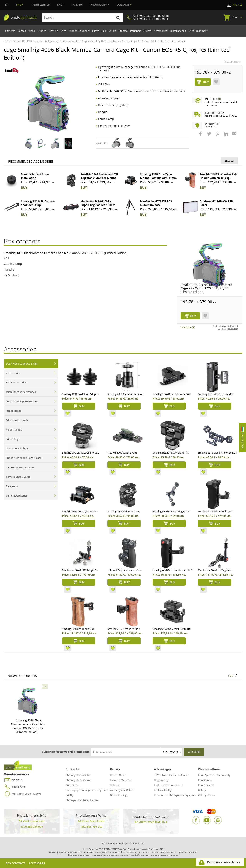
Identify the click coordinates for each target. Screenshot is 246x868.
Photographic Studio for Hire (82, 800)
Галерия (77, 5)
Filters (96, 31)
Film (104, 31)
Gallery (202, 790)
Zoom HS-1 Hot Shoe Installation (35, 176)
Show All (229, 161)
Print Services (73, 785)
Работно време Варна (224, 862)
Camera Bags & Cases (18, 477)
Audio (113, 31)
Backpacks (12, 486)
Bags (63, 31)
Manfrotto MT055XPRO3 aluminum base (156, 203)
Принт (40, 5)
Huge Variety (161, 780)
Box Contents (17, 863)
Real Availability (163, 790)
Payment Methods (121, 780)
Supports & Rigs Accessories (22, 401)
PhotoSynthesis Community (214, 775)
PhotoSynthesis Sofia (78, 775)
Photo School (206, 785)
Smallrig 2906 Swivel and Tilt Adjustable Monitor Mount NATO (99, 178)
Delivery (115, 785)
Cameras (10, 31)
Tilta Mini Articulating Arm (122, 453)
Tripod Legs (13, 439)
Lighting (53, 31)
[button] (201, 136)
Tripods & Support (79, 31)
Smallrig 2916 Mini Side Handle (215, 394)
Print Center (205, 780)
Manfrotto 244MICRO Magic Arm (81, 570)
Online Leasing (118, 795)
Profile (237, 5)
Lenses (22, 31)
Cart (235, 17)
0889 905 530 (15, 787)
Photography (100, 5)
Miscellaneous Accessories (21, 392)
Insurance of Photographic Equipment (176, 795)
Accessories (160, 31)
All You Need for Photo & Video (172, 775)
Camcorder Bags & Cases (20, 467)
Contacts (123, 5)
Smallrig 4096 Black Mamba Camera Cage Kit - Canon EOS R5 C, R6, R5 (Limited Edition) (206, 288)
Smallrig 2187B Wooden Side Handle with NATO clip (219, 176)
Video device (13, 373)
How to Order (118, 775)
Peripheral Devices (141, 31)
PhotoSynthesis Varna (78, 780)
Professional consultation (168, 785)
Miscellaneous (178, 31)
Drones (42, 31)
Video (32, 31)
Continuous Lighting (18, 448)
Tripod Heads (14, 411)
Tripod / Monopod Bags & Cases (24, 458)
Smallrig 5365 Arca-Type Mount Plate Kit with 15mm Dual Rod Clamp (158, 178)
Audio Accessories (16, 382)
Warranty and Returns (123, 790)
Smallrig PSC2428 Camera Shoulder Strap (38, 203)
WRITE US (13, 780)
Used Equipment (198, 31)
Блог (61, 5)
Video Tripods (14, 430)
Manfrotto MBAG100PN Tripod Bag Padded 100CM (98, 203)
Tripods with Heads (17, 420)
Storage (123, 31)
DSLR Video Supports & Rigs (22, 364)
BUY (24, 188)
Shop (20, 5)
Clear (231, 676)
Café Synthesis (206, 795)
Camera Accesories (17, 496)
